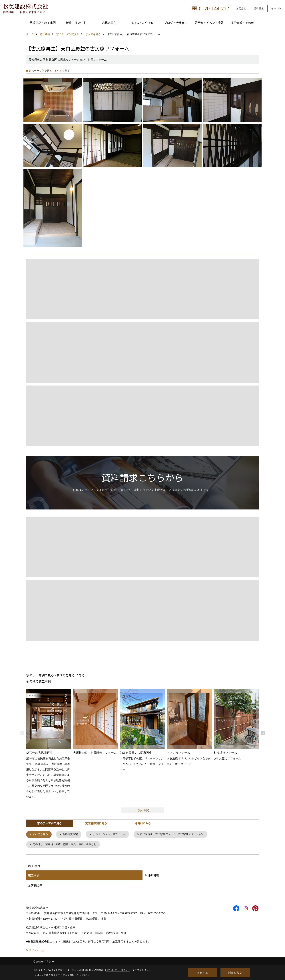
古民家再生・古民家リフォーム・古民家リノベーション (179, 834)
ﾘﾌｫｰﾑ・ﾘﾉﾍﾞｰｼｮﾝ (142, 23)
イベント (276, 8)
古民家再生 (109, 23)
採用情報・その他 (242, 23)
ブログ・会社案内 (176, 23)
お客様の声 (35, 886)
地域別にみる (143, 823)
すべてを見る (41, 834)
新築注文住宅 (72, 834)
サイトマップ (37, 951)
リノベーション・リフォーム (113, 834)
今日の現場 (152, 876)
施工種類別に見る (96, 823)
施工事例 (34, 876)
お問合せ (241, 8)
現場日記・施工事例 (43, 23)
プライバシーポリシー (118, 970)
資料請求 (259, 8)
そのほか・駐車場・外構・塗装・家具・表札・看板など (67, 845)
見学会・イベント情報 (209, 23)
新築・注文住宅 (76, 23)
